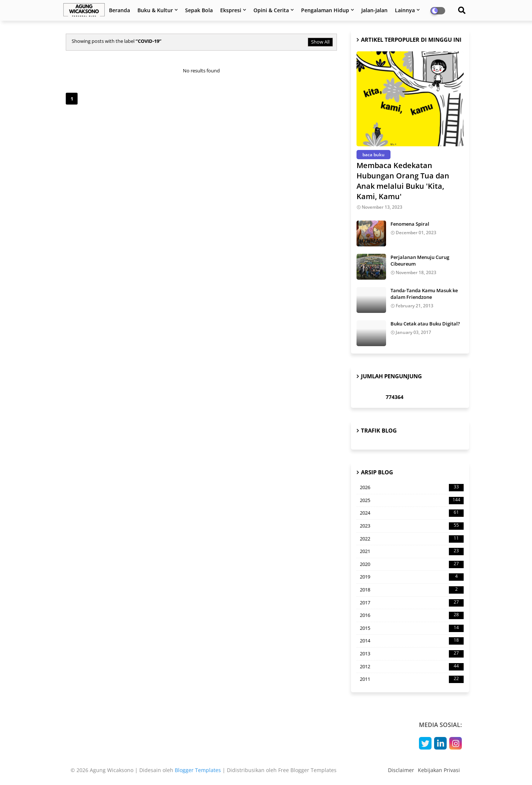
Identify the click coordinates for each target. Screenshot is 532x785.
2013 (412, 654)
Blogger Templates (198, 770)
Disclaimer (401, 770)
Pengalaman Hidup (325, 10)
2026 (412, 488)
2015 (412, 628)
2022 (412, 539)
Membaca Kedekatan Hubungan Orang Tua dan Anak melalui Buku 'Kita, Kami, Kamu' (403, 181)
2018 (412, 590)
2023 (412, 526)
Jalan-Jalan (374, 10)
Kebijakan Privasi (439, 770)
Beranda (120, 10)
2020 (412, 564)
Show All (320, 42)
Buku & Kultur (155, 10)
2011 (412, 679)
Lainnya (405, 10)
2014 (412, 641)
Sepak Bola (199, 10)
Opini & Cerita (271, 10)
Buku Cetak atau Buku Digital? (425, 324)
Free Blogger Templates (307, 770)
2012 (412, 667)
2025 (412, 501)
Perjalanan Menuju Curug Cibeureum (420, 260)
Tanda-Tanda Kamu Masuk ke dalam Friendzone (424, 294)
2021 (412, 552)
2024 (412, 513)
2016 (412, 615)
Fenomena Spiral (410, 224)
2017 (412, 603)
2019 (412, 577)
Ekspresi (231, 10)
